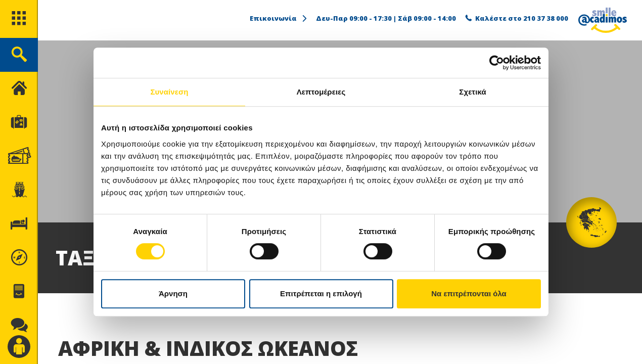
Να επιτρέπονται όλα (469, 293)
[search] (19, 55)
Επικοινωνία (279, 18)
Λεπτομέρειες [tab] (321, 92)
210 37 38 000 (546, 18)
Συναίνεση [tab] (169, 92)
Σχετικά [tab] (472, 92)
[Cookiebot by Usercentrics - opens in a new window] (497, 63)
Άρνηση (173, 293)
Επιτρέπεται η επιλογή (321, 293)
